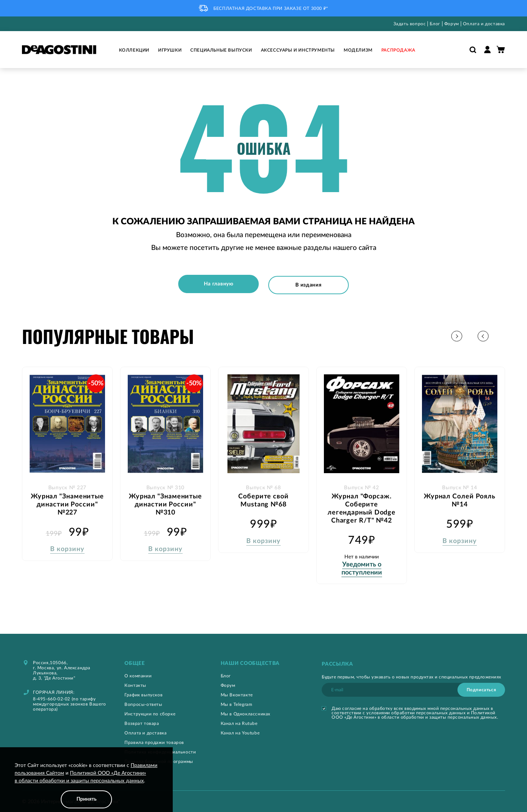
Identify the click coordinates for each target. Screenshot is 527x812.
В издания (310, 284)
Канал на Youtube (240, 731)
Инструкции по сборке (150, 712)
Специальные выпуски (221, 50)
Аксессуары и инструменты (298, 50)
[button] (499, 334)
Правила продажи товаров (154, 740)
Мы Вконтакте (237, 693)
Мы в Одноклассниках (246, 712)
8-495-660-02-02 (52, 697)
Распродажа (398, 50)
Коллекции (134, 50)
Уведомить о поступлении (362, 566)
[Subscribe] (481, 688)
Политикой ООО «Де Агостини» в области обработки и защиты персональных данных (414, 713)
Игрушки (170, 50)
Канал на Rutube (239, 721)
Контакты (135, 683)
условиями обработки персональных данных (416, 711)
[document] (86, 785)
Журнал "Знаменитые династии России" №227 (67, 502)
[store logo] (59, 49)
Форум (452, 24)
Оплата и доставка (484, 24)
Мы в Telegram (237, 702)
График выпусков (143, 693)
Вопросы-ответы (143, 702)
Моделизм (358, 50)
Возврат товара (142, 721)
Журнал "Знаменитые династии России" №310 (165, 502)
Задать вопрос (410, 24)
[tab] (165, 661)
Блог (435, 24)
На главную (217, 284)
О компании (138, 674)
